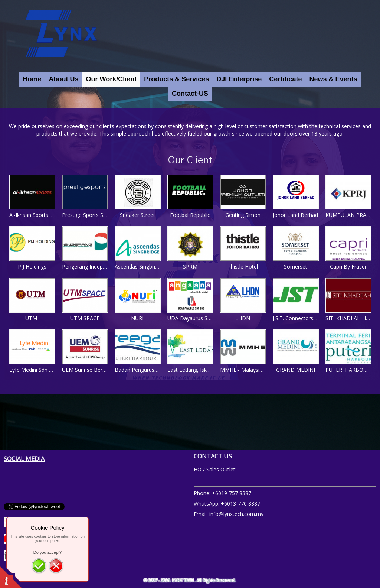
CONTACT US (213, 456)
